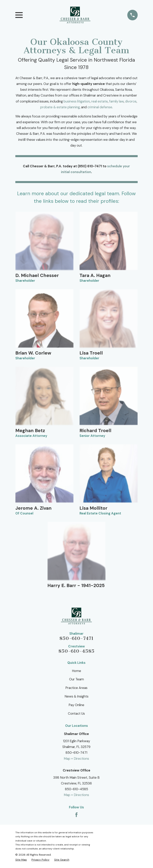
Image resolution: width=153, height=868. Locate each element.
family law (116, 101)
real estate (100, 101)
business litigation (77, 101)
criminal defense (100, 107)
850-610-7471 (76, 638)
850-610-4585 (76, 651)
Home (76, 671)
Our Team (76, 679)
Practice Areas (76, 688)
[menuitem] (21, 860)
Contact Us (76, 713)
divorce (131, 101)
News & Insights (76, 696)
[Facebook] (76, 815)
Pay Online (76, 705)
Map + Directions (76, 759)
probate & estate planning (60, 107)
